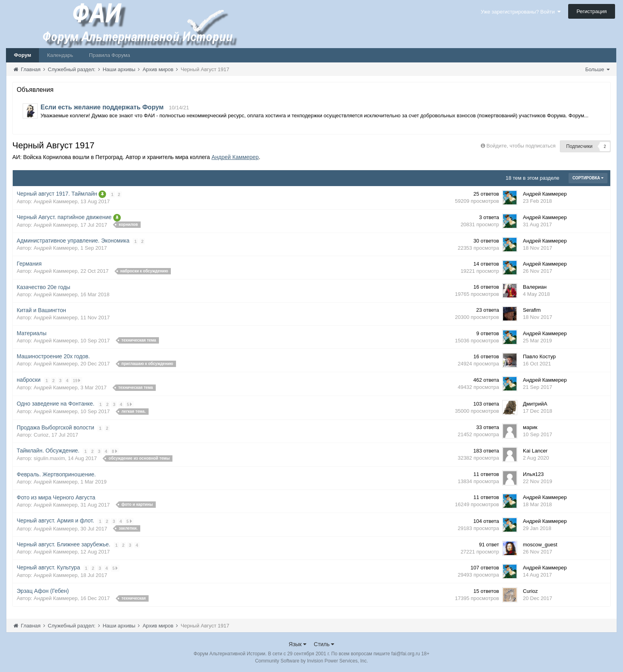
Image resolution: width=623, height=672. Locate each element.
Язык (298, 644)
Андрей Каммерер (235, 157)
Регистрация (592, 11)
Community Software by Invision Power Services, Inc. (311, 660)
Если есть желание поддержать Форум (102, 107)
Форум (22, 55)
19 (77, 380)
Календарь (60, 55)
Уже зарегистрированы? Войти (521, 12)
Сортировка (588, 178)
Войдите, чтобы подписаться (521, 146)
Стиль (324, 644)
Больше (597, 69)
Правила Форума (109, 55)
